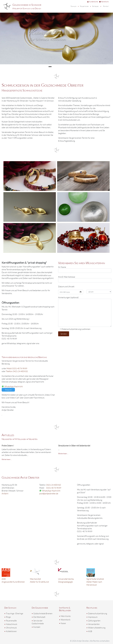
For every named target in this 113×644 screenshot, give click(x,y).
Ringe (8, 617)
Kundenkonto (93, 2)
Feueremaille (11, 621)
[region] (56, 41)
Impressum (93, 617)
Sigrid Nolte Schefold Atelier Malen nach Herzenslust (95, 582)
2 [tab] (54, 67)
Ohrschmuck (11, 628)
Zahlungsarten (94, 621)
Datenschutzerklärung (98, 613)
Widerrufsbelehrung (97, 628)
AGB (90, 631)
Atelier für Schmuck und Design (27, 8)
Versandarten (94, 624)
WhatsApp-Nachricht (14, 386)
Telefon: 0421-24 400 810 (17, 371)
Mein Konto (66, 616)
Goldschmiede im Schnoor (27, 5)
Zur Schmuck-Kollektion (47, 39)
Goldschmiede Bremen (43, 613)
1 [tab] (50, 67)
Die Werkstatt (39, 617)
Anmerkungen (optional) (85, 311)
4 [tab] (63, 67)
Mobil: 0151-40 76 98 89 (17, 368)
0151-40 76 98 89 (54, 488)
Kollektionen (84, 6)
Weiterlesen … (7, 459)
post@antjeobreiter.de (49, 493)
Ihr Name (85, 269)
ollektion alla (45, 33)
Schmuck (74, 6)
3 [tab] (59, 67)
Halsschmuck (12, 624)
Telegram (8, 390)
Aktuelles (95, 6)
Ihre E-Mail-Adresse (85, 279)
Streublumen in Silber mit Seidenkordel (74, 446)
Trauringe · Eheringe (15, 613)
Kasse (63, 623)
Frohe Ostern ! (8, 446)
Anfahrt (5, 493)
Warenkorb (104, 2)
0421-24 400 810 (54, 485)
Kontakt (106, 6)
